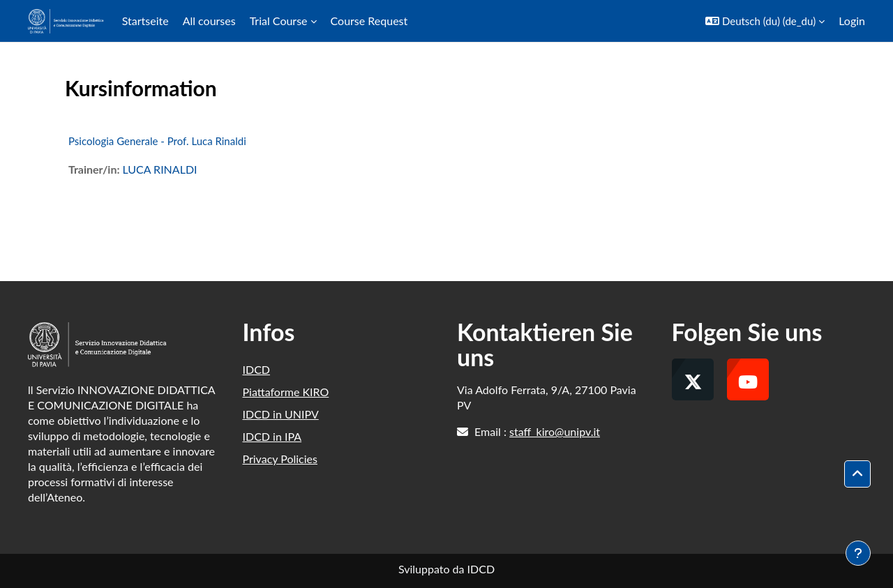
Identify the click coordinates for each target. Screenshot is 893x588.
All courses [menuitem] (209, 21)
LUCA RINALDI (159, 169)
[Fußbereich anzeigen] (858, 553)
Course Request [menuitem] (369, 21)
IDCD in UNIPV (281, 414)
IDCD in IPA (272, 436)
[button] (765, 21)
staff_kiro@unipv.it (555, 431)
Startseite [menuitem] (145, 21)
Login (852, 21)
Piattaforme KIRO (286, 392)
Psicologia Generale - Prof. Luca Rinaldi (157, 141)
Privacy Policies (280, 459)
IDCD (257, 369)
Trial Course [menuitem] (279, 21)
